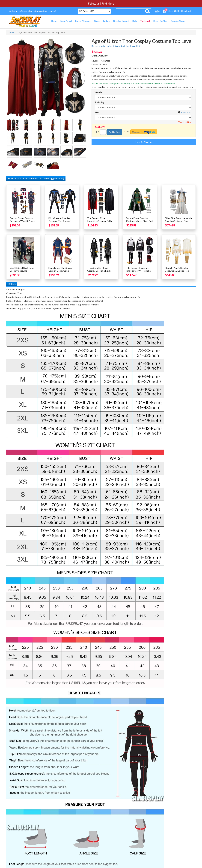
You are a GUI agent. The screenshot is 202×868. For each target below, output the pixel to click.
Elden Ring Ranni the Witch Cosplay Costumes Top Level (178, 221)
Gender (98, 92)
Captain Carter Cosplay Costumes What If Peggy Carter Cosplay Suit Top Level (22, 222)
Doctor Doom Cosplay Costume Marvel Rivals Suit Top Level (140, 221)
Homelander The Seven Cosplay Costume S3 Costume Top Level (60, 271)
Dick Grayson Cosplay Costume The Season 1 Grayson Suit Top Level (60, 221)
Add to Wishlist (134, 46)
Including (99, 102)
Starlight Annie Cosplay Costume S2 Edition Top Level (177, 271)
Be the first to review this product (108, 46)
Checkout (186, 11)
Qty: (97, 131)
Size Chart (186, 112)
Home (12, 32)
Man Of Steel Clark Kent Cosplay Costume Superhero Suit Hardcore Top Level (22, 272)
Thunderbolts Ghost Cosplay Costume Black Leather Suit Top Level (99, 271)
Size (97, 112)
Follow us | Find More (101, 3)
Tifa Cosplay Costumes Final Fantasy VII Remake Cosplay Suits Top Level (138, 271)
